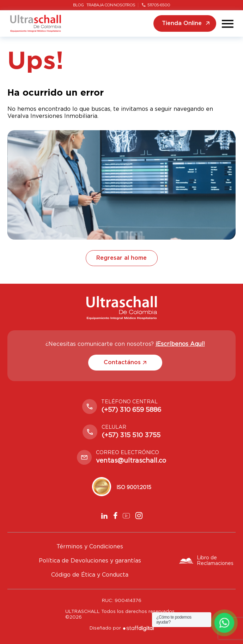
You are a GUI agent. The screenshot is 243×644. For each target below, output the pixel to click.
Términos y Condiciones (90, 547)
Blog (78, 5)
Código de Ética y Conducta (90, 575)
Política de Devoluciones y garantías (90, 561)
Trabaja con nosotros (111, 5)
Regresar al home (121, 258)
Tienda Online (186, 23)
